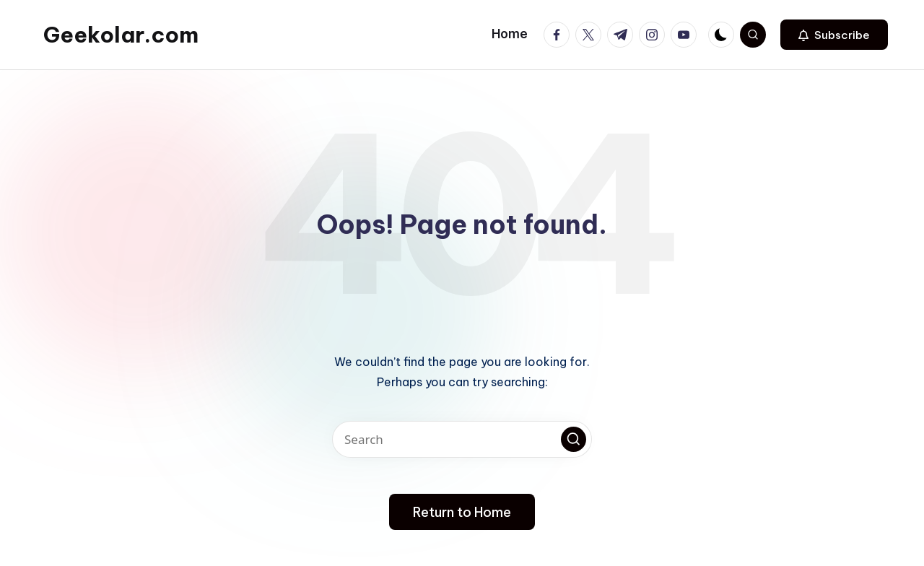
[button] (834, 35)
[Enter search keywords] (462, 439)
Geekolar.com (121, 35)
